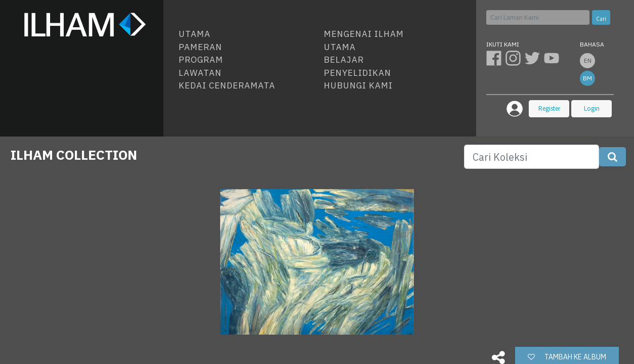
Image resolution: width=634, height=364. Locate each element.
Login (592, 108)
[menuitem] (247, 34)
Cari (601, 19)
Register (549, 108)
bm (587, 78)
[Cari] (538, 17)
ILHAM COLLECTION (74, 155)
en (588, 60)
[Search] (532, 157)
